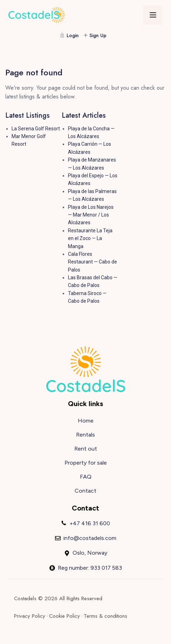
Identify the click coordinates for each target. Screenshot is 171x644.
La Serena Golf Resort (36, 129)
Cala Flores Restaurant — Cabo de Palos (93, 262)
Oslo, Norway (90, 553)
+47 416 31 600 (90, 523)
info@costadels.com (90, 538)
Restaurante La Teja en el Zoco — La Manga (90, 238)
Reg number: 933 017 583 (90, 568)
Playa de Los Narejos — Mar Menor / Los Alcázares (91, 215)
